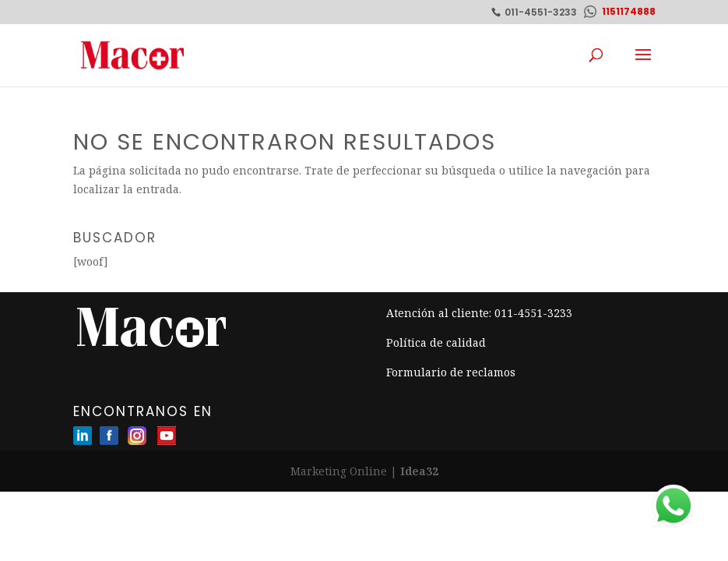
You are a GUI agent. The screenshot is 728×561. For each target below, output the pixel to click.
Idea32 (419, 471)
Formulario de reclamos (451, 372)
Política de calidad (436, 342)
